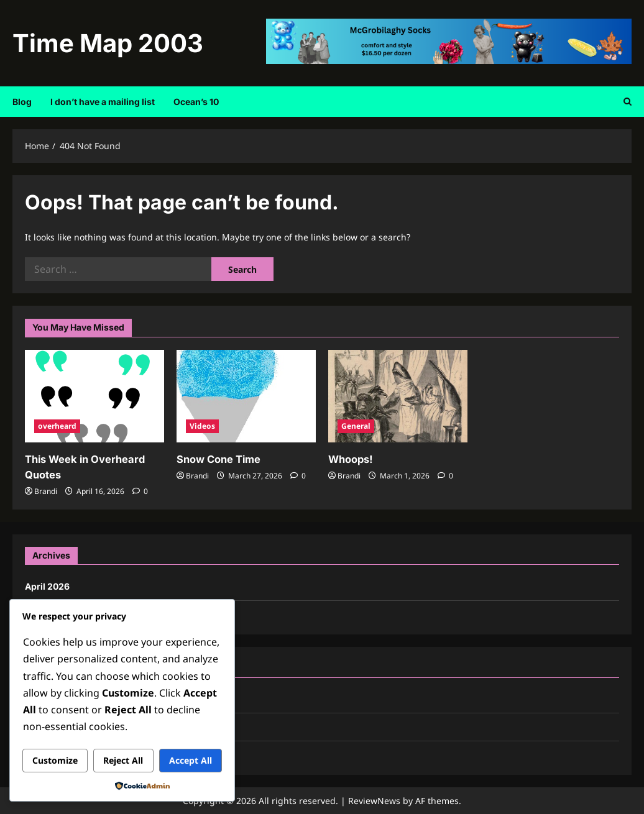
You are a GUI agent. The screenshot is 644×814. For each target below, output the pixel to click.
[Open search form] (628, 102)
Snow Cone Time (218, 459)
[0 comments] (140, 490)
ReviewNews (374, 800)
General (356, 426)
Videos (202, 426)
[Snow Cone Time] (246, 396)
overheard (57, 426)
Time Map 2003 (108, 43)
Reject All (123, 761)
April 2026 (47, 586)
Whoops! (350, 459)
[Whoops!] (398, 396)
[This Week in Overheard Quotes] (94, 396)
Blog (22, 102)
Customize (55, 761)
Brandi (46, 490)
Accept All (191, 761)
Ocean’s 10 (196, 102)
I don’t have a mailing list (103, 102)
